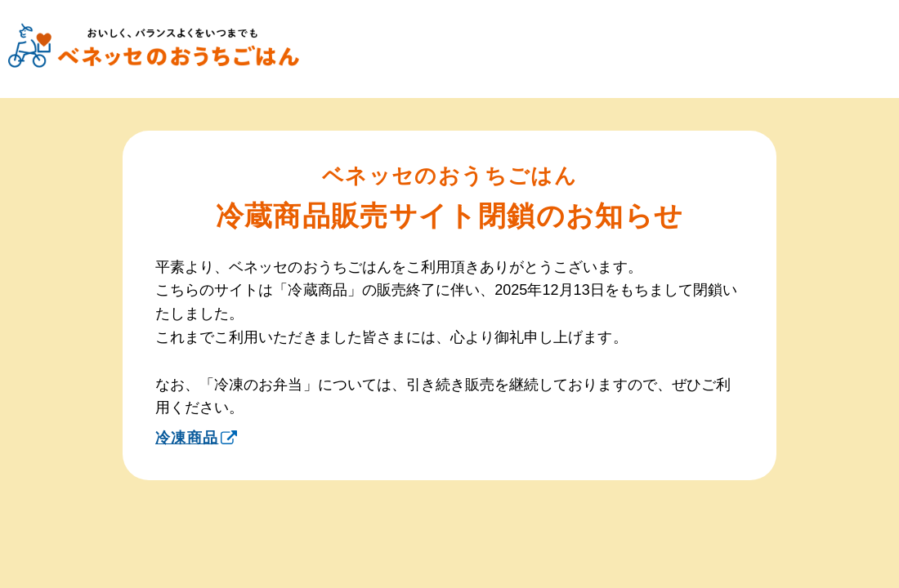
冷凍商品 (196, 438)
